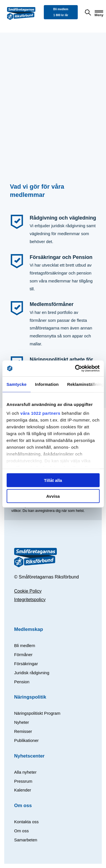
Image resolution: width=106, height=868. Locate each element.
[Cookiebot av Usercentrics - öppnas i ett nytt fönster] (75, 369)
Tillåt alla (53, 480)
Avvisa (53, 496)
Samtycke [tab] (17, 384)
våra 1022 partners (40, 413)
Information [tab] (47, 384)
